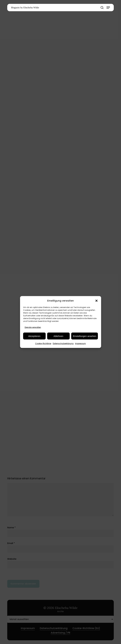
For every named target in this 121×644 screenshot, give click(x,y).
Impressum (80, 343)
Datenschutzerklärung (63, 343)
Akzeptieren (34, 336)
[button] (96, 301)
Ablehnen (58, 336)
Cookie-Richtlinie (43, 343)
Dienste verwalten (33, 327)
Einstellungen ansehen (85, 336)
